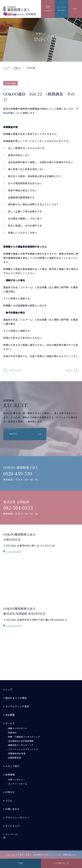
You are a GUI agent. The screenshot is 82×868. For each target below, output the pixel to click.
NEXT (72, 370)
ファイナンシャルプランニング (23, 749)
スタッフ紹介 (12, 766)
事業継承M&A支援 (17, 753)
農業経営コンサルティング (21, 745)
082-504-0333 (18, 508)
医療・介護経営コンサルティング (24, 737)
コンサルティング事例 (17, 706)
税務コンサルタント (18, 728)
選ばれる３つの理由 (16, 698)
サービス (10, 723)
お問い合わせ (12, 809)
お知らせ (10, 792)
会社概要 (10, 715)
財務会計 (12, 733)
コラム (9, 800)
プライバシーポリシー (17, 818)
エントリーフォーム (18, 784)
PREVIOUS (12, 370)
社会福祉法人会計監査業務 (21, 741)
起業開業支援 (15, 758)
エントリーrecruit (62, 9)
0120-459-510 (18, 474)
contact (61, 863)
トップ (9, 689)
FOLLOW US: (11, 836)
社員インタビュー (17, 779)
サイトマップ (12, 826)
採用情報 (10, 775)
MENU (75, 9)
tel (20, 863)
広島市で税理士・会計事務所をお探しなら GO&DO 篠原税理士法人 (47, 855)
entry (13, 434)
